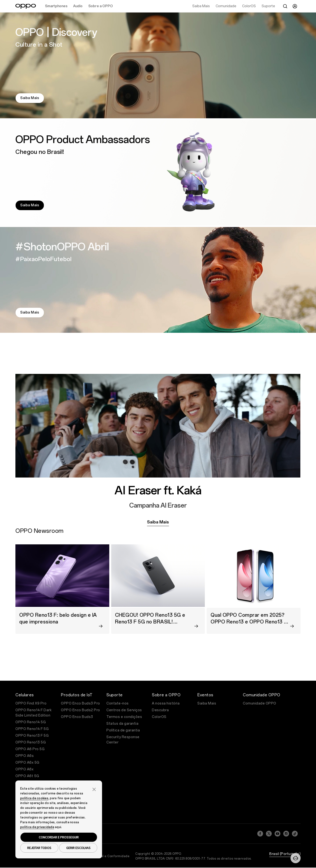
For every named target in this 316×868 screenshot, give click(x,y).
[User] (295, 6)
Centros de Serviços (124, 710)
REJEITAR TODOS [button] (39, 848)
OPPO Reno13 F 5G (32, 736)
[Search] (285, 6)
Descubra (160, 710)
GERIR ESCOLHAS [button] (78, 848)
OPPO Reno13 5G (31, 742)
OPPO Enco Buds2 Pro (81, 710)
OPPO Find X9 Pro (31, 703)
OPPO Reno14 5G (31, 722)
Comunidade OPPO (260, 703)
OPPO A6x (24, 769)
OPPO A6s (25, 756)
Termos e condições (124, 717)
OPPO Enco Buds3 (77, 717)
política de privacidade (37, 827)
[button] (94, 789)
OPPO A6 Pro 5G (30, 749)
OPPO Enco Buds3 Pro (81, 703)
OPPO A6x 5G (27, 763)
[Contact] (296, 858)
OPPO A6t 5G (27, 776)
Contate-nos (118, 703)
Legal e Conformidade (112, 856)
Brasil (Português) (285, 854)
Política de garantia (123, 730)
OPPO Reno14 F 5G (32, 729)
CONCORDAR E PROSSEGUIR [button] (59, 837)
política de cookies (34, 798)
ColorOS (159, 717)
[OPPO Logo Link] (26, 6)
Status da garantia (122, 724)
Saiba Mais (30, 98)
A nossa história (166, 703)
